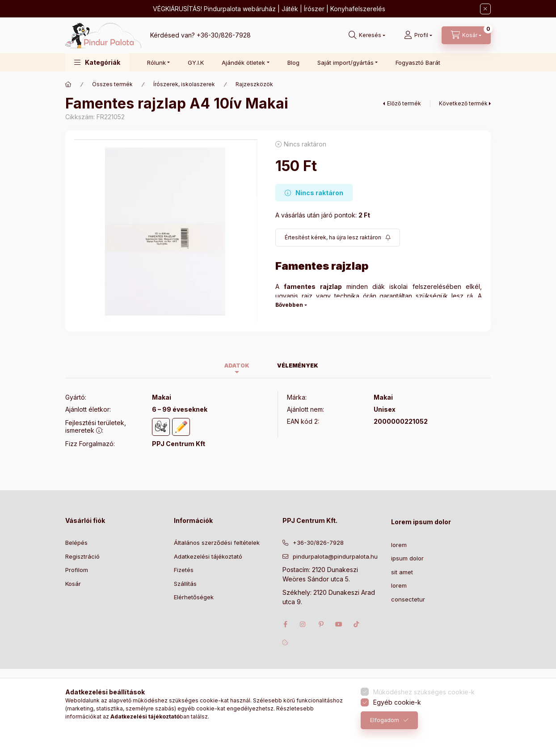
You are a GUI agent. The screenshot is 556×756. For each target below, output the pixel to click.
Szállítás (185, 584)
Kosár (73, 584)
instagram (303, 624)
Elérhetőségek (194, 597)
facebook (285, 624)
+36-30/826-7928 (224, 35)
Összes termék (112, 84)
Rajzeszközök (254, 84)
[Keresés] (367, 35)
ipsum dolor (407, 558)
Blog (293, 63)
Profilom (77, 570)
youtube (339, 624)
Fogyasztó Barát (418, 63)
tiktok (357, 624)
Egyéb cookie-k (397, 702)
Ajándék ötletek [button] (243, 63)
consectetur (408, 599)
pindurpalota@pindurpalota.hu (335, 556)
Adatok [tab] (237, 365)
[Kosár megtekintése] (466, 35)
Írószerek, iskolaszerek (184, 84)
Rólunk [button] (156, 63)
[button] (97, 62)
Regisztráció (82, 556)
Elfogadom (385, 720)
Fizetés (184, 570)
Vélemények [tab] (298, 365)
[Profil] (418, 35)
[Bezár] (485, 9)
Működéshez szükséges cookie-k (424, 692)
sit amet (402, 572)
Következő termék (463, 103)
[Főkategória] (68, 84)
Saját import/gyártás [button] (345, 63)
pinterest (321, 624)
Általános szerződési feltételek (217, 543)
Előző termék (404, 103)
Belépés (76, 543)
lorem (399, 545)
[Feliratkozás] (338, 238)
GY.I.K (196, 63)
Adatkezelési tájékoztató (208, 556)
